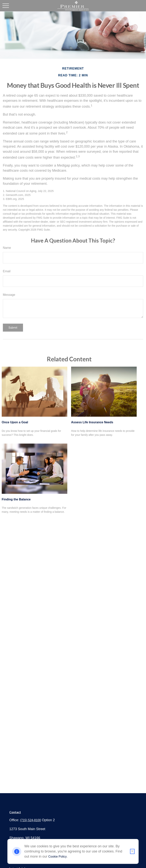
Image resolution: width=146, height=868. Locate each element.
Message (9, 295)
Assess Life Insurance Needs (92, 422)
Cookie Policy (58, 857)
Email (7, 271)
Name (7, 248)
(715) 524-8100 (31, 820)
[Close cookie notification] (132, 851)
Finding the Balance (16, 499)
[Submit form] (13, 328)
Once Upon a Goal (15, 422)
